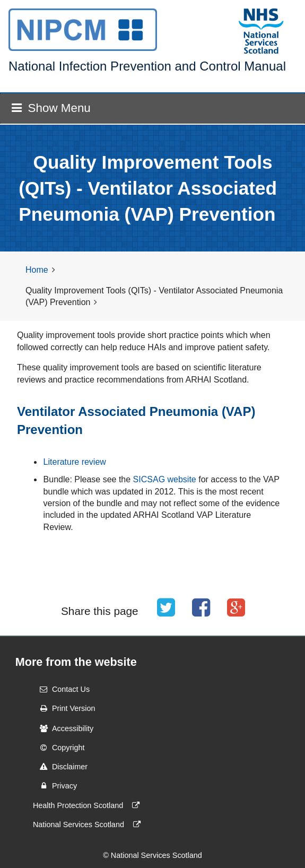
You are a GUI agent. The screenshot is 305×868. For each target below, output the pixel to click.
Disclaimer (60, 767)
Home (37, 270)
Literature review (75, 462)
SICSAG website (165, 479)
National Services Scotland (89, 824)
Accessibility (63, 728)
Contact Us (61, 689)
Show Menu (51, 108)
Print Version (64, 708)
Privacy (55, 786)
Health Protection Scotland (89, 805)
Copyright (59, 748)
